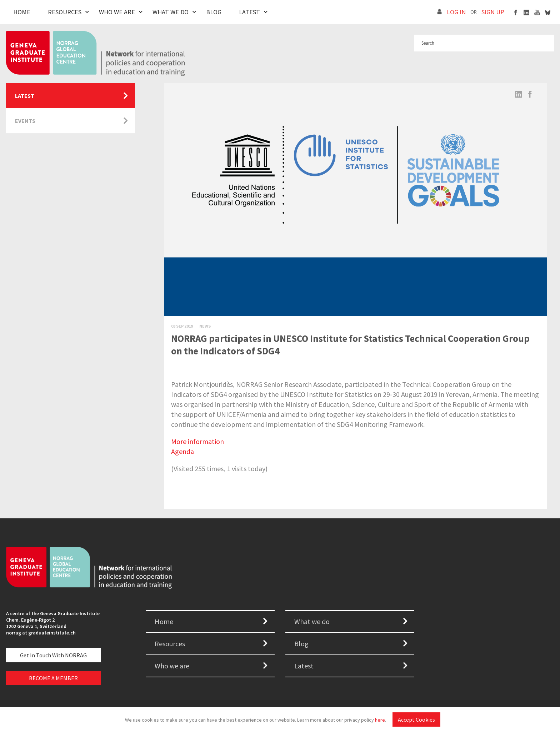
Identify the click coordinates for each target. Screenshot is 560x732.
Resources (65, 12)
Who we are (172, 666)
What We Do (171, 12)
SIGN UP (493, 12)
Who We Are (117, 12)
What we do (312, 621)
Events (25, 121)
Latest (249, 12)
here (380, 720)
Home (22, 12)
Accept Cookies (416, 719)
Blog (214, 12)
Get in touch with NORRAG (53, 655)
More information (197, 441)
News (205, 326)
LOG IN (456, 12)
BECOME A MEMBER (53, 678)
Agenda (182, 451)
